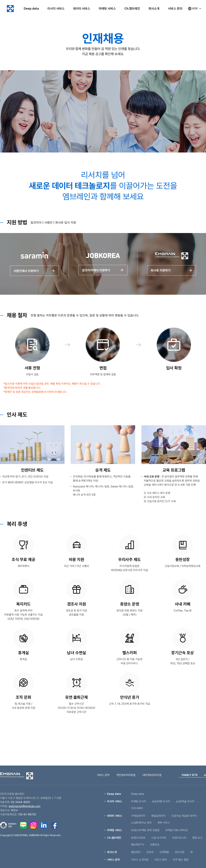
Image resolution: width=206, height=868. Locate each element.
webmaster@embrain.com (24, 806)
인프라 (150, 852)
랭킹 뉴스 (197, 838)
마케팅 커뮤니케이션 (177, 830)
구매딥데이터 (138, 816)
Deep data (31, 8)
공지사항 (180, 852)
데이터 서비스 (82, 8)
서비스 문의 (175, 8)
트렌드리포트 (138, 838)
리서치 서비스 (56, 8)
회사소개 (154, 8)
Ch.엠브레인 (132, 8)
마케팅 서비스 (107, 8)
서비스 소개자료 (140, 860)
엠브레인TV (138, 845)
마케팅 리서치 (139, 801)
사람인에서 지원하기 (34, 277)
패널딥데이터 (158, 816)
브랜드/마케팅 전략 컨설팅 (145, 830)
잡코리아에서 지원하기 (103, 276)
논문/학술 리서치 (185, 801)
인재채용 (164, 852)
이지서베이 (137, 808)
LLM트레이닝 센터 (141, 823)
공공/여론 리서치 (161, 801)
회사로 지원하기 (172, 277)
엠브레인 (10, 9)
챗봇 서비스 (164, 823)
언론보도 (155, 845)
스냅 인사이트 (159, 838)
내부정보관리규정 (152, 775)
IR (191, 852)
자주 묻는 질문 (181, 860)
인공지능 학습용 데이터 (184, 816)
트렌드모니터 (179, 838)
